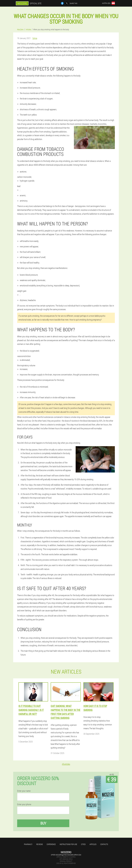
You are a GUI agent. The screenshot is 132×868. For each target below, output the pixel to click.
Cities (83, 844)
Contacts (104, 844)
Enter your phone (24, 804)
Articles (93, 844)
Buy (43, 823)
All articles (66, 764)
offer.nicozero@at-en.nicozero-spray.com (66, 855)
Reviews (40, 844)
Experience (51, 844)
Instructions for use (68, 844)
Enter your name (24, 791)
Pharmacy (28, 844)
